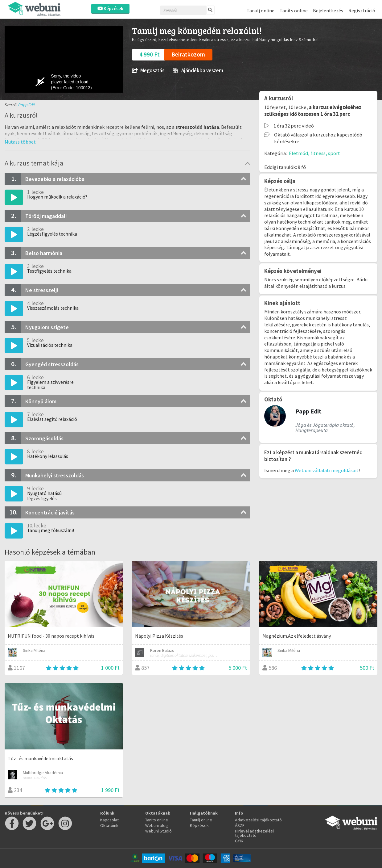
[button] (20, 142)
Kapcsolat (109, 820)
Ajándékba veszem (198, 71)
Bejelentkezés (328, 10)
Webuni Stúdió (158, 831)
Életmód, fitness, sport (314, 153)
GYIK (239, 841)
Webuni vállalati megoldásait (327, 470)
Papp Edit (27, 105)
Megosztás (148, 71)
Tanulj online (261, 10)
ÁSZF (240, 825)
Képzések (110, 8)
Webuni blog (157, 825)
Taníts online (294, 10)
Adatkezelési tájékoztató (258, 820)
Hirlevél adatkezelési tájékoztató (254, 833)
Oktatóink (109, 825)
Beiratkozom (188, 54)
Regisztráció (362, 10)
